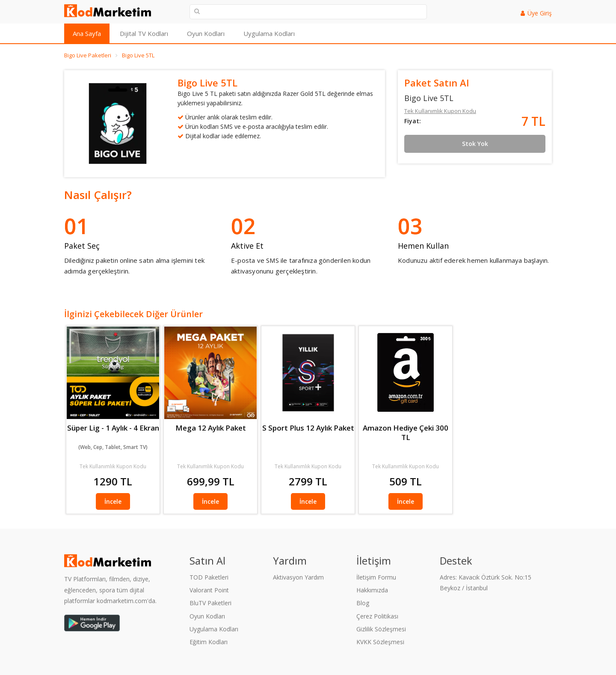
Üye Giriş (540, 13)
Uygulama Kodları (269, 33)
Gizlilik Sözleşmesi (381, 629)
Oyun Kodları (206, 33)
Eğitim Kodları (209, 642)
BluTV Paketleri (210, 603)
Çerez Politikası (377, 616)
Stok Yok (475, 144)
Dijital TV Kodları (144, 33)
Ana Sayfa (87, 33)
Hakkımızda (372, 590)
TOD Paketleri (209, 577)
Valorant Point (209, 590)
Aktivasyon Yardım (298, 577)
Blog (363, 603)
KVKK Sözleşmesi (380, 642)
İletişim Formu (376, 577)
